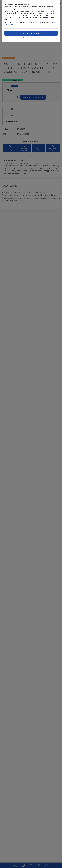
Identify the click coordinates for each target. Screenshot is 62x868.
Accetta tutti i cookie (31, 33)
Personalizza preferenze (31, 38)
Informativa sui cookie (35, 22)
